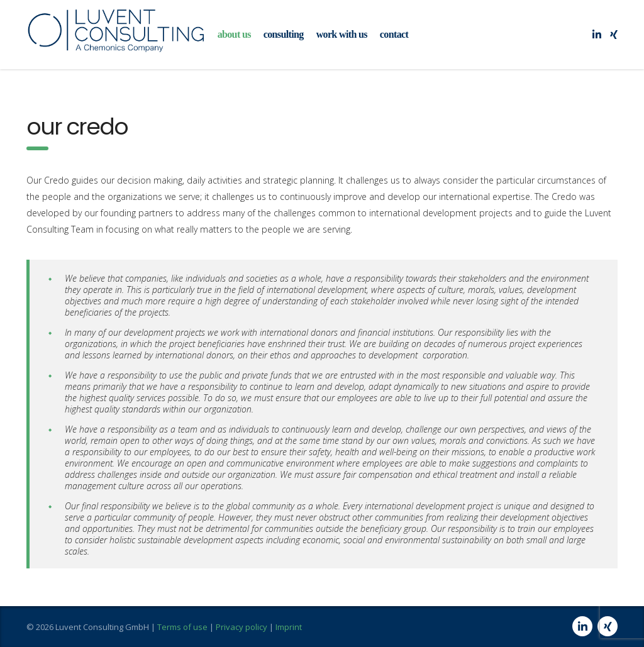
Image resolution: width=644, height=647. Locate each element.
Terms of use (182, 627)
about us (234, 34)
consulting (284, 34)
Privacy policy (241, 627)
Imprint (289, 627)
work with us (342, 34)
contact (394, 34)
